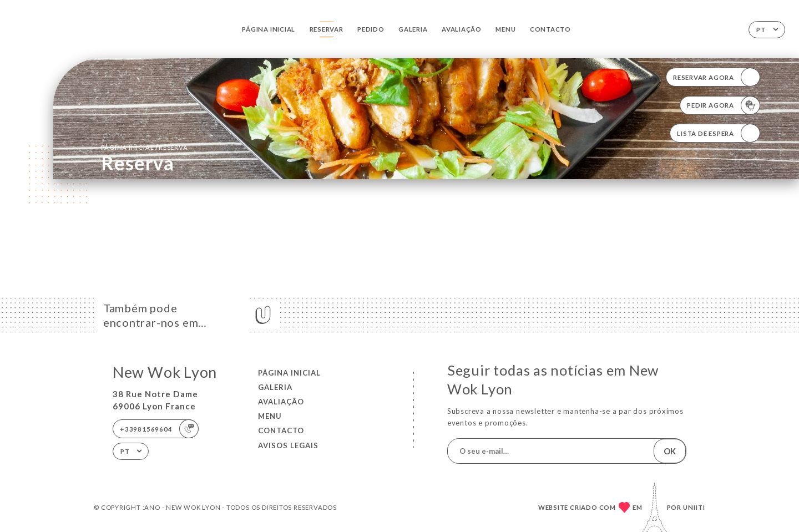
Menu (505, 29)
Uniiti (694, 507)
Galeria (413, 29)
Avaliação (462, 29)
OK (670, 451)
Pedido (371, 29)
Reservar (327, 29)
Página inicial (269, 29)
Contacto (550, 29)
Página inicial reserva (144, 147)
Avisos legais (288, 445)
